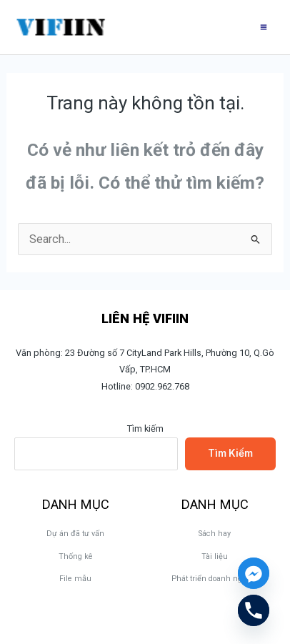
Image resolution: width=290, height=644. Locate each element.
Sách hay (215, 534)
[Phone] (254, 610)
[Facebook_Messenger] (254, 573)
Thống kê (76, 556)
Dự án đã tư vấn (75, 534)
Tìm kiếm (145, 428)
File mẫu (75, 579)
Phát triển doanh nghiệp (215, 579)
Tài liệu (215, 556)
